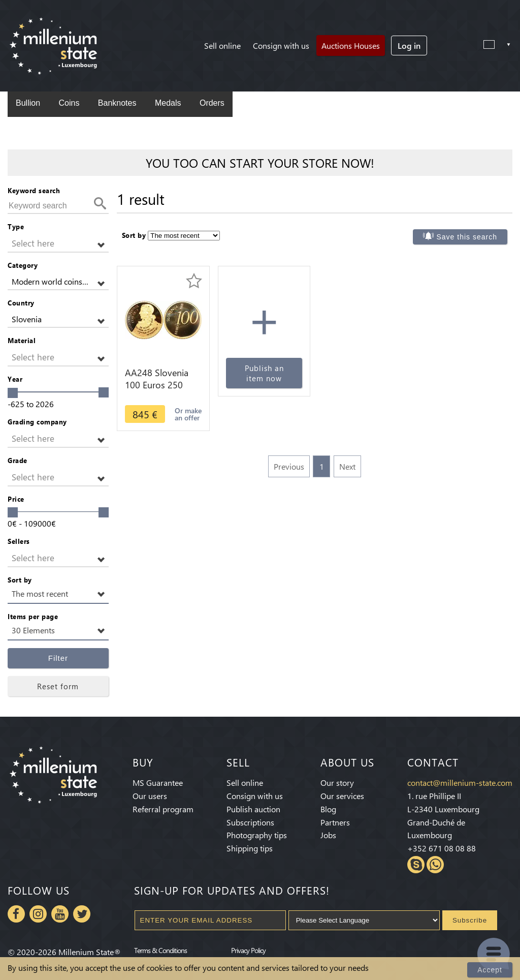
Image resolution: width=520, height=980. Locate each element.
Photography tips (257, 835)
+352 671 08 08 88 (442, 848)
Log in (409, 45)
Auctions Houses (351, 45)
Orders (212, 103)
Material (22, 340)
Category (23, 265)
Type (16, 226)
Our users (150, 796)
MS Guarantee (158, 783)
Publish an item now (264, 373)
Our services (342, 796)
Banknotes (117, 103)
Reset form (58, 686)
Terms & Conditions (160, 950)
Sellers (19, 541)
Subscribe (470, 920)
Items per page (33, 616)
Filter (58, 658)
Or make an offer (188, 414)
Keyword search (34, 190)
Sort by (20, 580)
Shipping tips (250, 848)
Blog (328, 809)
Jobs (328, 835)
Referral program (163, 809)
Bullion (28, 103)
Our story (337, 783)
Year (15, 379)
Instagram (38, 914)
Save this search (467, 237)
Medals (168, 103)
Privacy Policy (248, 950)
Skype (416, 865)
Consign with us (281, 45)
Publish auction (253, 809)
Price (16, 499)
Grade (18, 460)
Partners (335, 822)
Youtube (60, 914)
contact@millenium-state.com (460, 783)
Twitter (82, 914)
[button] (58, 244)
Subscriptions (250, 822)
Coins (69, 103)
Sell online (222, 45)
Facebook (16, 914)
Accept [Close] (490, 970)
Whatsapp (435, 865)
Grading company (37, 422)
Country (21, 303)
